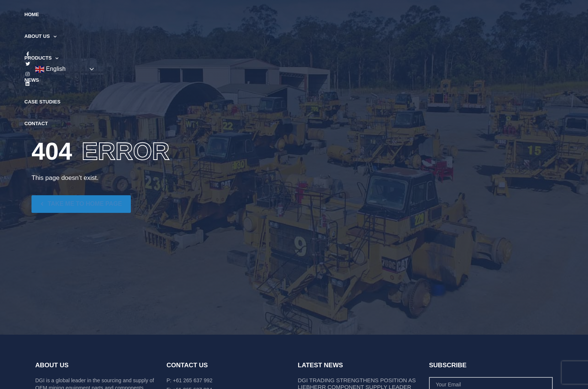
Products (268, 15)
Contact (382, 14)
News (304, 14)
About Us (224, 15)
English (506, 15)
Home (189, 14)
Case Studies (340, 14)
